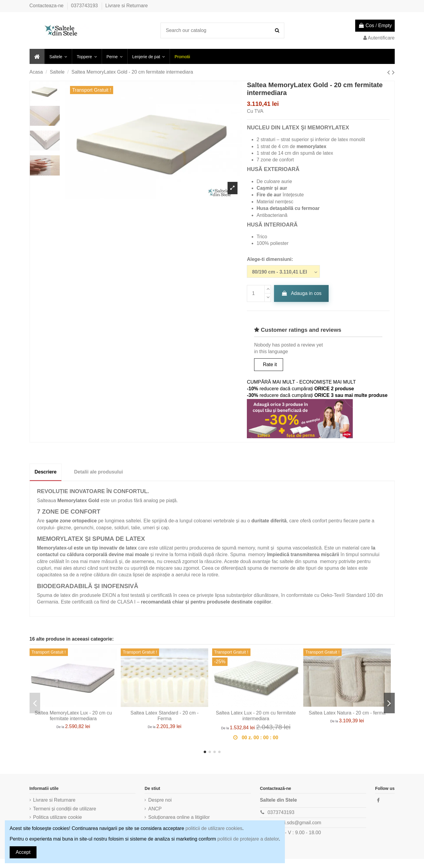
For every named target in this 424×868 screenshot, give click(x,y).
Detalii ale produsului (98, 472)
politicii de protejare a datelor (248, 839)
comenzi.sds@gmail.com (294, 823)
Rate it (270, 364)
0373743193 (85, 6)
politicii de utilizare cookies (214, 828)
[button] (58, 56)
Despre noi (160, 800)
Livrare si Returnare (127, 6)
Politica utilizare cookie (58, 817)
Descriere (46, 472)
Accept (23, 852)
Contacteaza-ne (47, 6)
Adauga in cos (301, 293)
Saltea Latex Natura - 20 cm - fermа (347, 713)
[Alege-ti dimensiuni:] (283, 271)
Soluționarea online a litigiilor (179, 817)
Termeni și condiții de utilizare (65, 809)
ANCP (155, 809)
